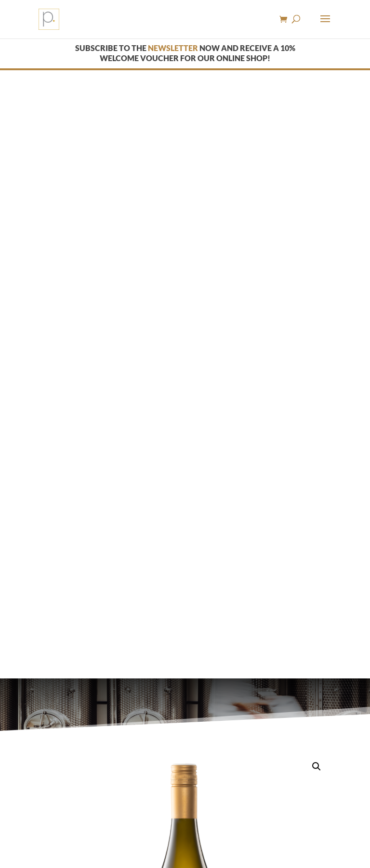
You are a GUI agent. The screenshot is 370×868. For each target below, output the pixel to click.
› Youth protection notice (192, 830)
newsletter (173, 48)
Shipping (188, 552)
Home (46, 468)
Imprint (251, 830)
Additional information (160, 704)
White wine (76, 468)
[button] (317, 158)
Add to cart (107, 641)
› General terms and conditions (99, 830)
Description (72, 704)
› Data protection (294, 830)
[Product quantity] (52, 641)
